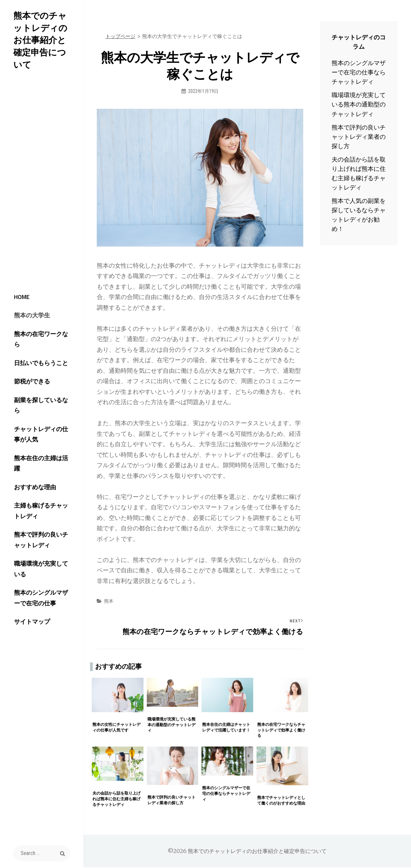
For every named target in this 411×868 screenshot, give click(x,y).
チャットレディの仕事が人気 (41, 427)
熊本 (109, 601)
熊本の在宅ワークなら (38, 343)
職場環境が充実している (41, 553)
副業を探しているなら (38, 402)
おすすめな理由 (29, 472)
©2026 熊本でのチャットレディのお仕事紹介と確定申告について (247, 852)
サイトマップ (26, 603)
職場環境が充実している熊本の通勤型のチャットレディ (359, 104)
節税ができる (26, 382)
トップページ (120, 36)
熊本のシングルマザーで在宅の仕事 (41, 578)
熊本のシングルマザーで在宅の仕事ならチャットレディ (359, 72)
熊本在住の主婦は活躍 (38, 452)
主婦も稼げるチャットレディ (41, 497)
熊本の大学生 (26, 323)
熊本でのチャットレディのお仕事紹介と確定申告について (42, 34)
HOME (16, 303)
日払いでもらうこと (35, 363)
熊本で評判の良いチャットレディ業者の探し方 (359, 137)
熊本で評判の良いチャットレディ (41, 528)
